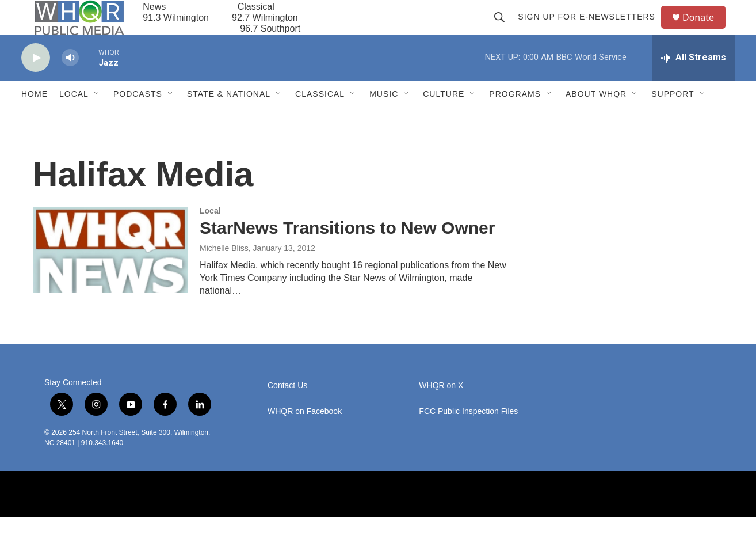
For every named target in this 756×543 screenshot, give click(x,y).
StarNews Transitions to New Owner (347, 254)
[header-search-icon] (505, 30)
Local (74, 120)
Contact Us (287, 411)
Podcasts (138, 120)
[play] (36, 84)
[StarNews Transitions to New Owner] (110, 276)
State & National (229, 120)
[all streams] (694, 83)
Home (35, 120)
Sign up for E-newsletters (592, 30)
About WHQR (596, 120)
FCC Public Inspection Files (468, 437)
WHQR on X (441, 411)
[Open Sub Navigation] (97, 120)
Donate (705, 30)
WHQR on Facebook (305, 437)
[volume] (70, 84)
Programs (515, 120)
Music (384, 120)
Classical (320, 120)
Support (673, 120)
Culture (444, 120)
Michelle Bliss (224, 274)
